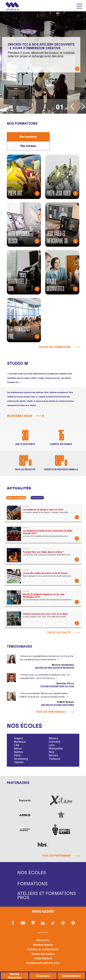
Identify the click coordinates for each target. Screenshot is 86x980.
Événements (37, 498)
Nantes (18, 752)
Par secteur (28, 137)
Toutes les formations (59, 347)
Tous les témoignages (55, 712)
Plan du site (43, 941)
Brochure (43, 976)
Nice (52, 752)
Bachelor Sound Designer (58, 705)
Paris (17, 755)
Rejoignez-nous (27, 416)
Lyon (52, 745)
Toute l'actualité (16, 498)
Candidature (71, 976)
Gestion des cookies (43, 954)
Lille (17, 745)
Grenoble (55, 742)
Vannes (19, 762)
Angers (18, 738)
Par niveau (28, 146)
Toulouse (55, 759)
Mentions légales (43, 945)
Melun (18, 749)
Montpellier (56, 749)
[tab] (28, 137)
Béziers (53, 738)
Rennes (53, 755)
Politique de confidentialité (43, 950)
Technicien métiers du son (57, 686)
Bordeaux (20, 742)
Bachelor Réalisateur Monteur (55, 668)
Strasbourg (21, 759)
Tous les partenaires (61, 856)
